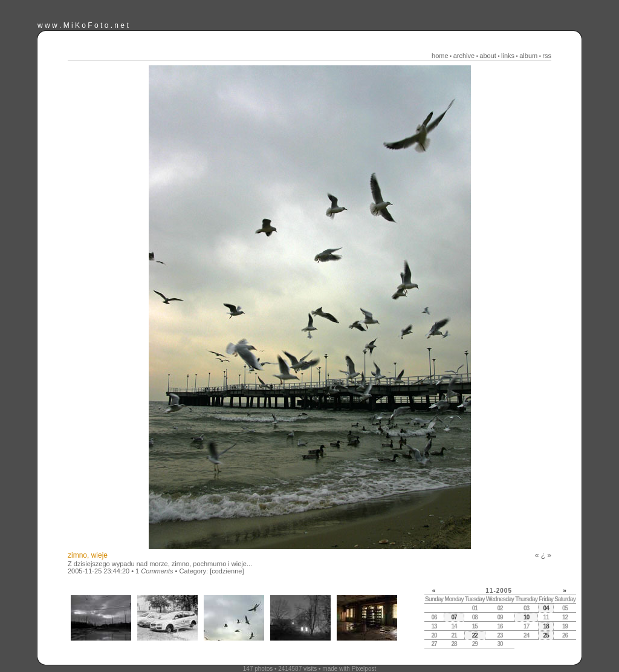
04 (546, 608)
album (528, 56)
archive (464, 56)
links (508, 56)
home (440, 56)
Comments (157, 571)
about (488, 56)
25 (546, 635)
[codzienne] (227, 571)
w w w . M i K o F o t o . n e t (83, 25)
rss (547, 56)
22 (475, 635)
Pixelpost (364, 669)
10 (526, 617)
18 (546, 626)
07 (454, 617)
